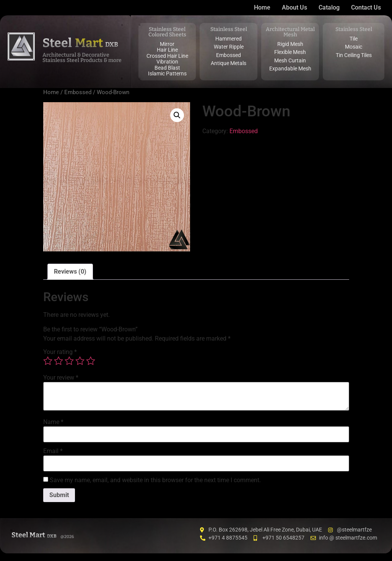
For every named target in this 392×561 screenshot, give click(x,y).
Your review (61, 378)
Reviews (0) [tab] (70, 272)
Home (51, 92)
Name (53, 422)
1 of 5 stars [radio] (48, 361)
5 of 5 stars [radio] (91, 361)
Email (53, 451)
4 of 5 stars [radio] (80, 361)
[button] (177, 115)
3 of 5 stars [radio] (69, 361)
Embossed (78, 92)
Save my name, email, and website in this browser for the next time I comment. (155, 480)
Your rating (60, 352)
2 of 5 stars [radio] (59, 361)
